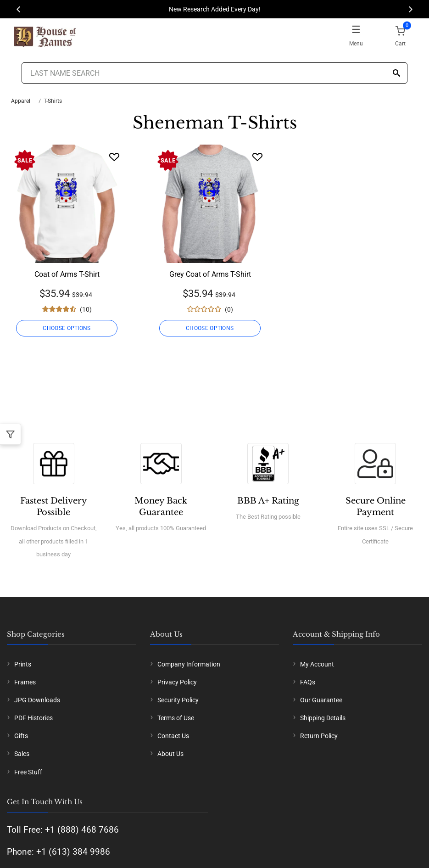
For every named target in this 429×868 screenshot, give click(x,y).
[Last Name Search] (215, 73)
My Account (317, 664)
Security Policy (178, 700)
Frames (25, 682)
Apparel (21, 101)
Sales (22, 754)
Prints (23, 664)
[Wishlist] (114, 157)
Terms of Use (176, 718)
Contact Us (173, 736)
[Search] (396, 74)
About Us (170, 754)
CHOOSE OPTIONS (67, 328)
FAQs (308, 682)
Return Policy (319, 736)
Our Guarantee (321, 700)
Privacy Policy (177, 682)
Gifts (21, 736)
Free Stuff (28, 772)
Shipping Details (323, 718)
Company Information (189, 664)
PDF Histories (33, 718)
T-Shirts (53, 101)
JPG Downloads (37, 700)
